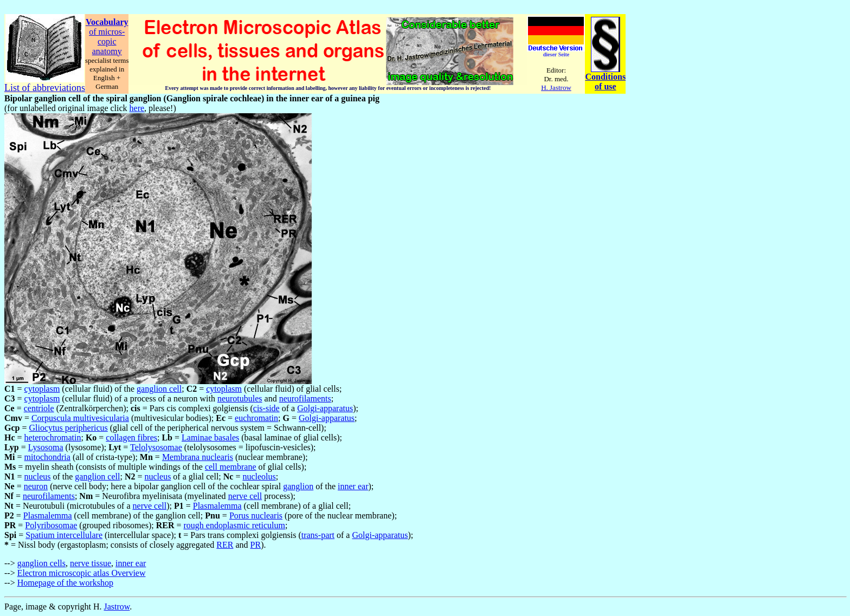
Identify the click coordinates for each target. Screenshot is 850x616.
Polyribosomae (51, 525)
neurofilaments (305, 398)
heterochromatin (53, 437)
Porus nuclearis (256, 516)
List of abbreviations (45, 88)
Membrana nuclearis (198, 457)
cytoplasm (42, 389)
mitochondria (47, 457)
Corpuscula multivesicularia (80, 418)
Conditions (605, 77)
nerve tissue (91, 563)
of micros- (107, 32)
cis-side (266, 408)
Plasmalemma (217, 506)
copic (107, 41)
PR (256, 545)
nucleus (38, 476)
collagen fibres (131, 437)
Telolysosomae (156, 447)
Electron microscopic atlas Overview (82, 573)
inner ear (353, 486)
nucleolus (259, 476)
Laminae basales (210, 437)
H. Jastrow (556, 87)
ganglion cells (41, 563)
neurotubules (240, 398)
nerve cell (245, 496)
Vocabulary (107, 22)
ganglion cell (159, 389)
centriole (39, 408)
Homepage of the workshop (65, 583)
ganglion (298, 486)
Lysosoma (46, 447)
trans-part (318, 535)
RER (225, 545)
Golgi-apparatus (325, 408)
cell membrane (231, 467)
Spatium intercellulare (64, 535)
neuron (36, 486)
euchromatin (256, 418)
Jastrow (117, 607)
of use (606, 86)
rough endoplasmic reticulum (234, 525)
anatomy (107, 51)
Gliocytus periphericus (68, 428)
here (137, 108)
